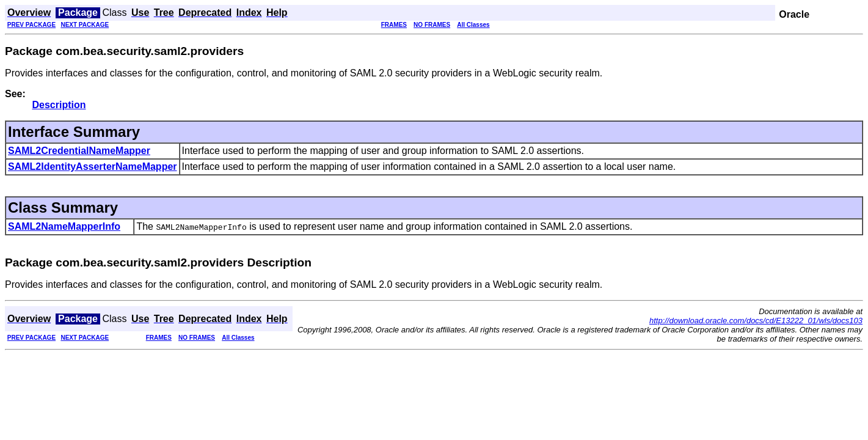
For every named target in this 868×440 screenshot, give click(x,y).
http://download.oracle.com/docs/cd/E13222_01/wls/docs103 (756, 321)
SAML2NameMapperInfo (64, 226)
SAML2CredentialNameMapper (79, 151)
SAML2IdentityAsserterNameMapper (93, 167)
